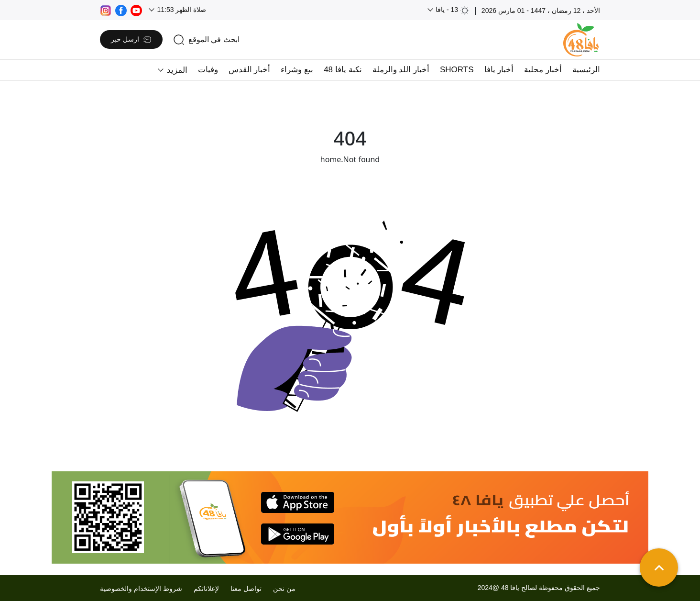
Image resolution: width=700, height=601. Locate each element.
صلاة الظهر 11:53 (181, 10)
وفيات (208, 70)
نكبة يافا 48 (343, 70)
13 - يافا (452, 11)
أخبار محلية (543, 70)
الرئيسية (586, 70)
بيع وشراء (297, 70)
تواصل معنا (246, 589)
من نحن (284, 589)
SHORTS (457, 70)
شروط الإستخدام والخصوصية (141, 589)
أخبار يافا (499, 70)
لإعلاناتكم (206, 589)
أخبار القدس (250, 70)
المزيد (176, 70)
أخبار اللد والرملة (401, 70)
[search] (206, 40)
